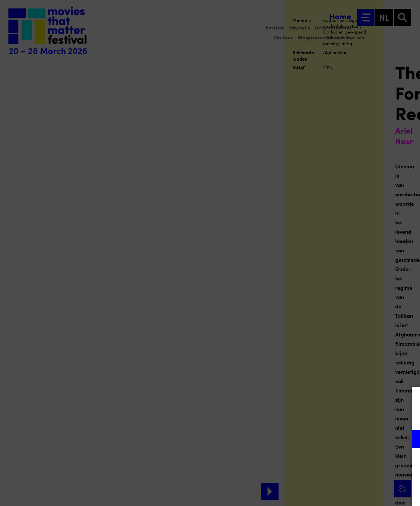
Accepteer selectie (370, 495)
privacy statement (347, 420)
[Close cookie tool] (411, 397)
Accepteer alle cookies (371, 478)
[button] (365, 439)
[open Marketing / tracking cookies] (411, 457)
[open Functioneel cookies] (411, 439)
